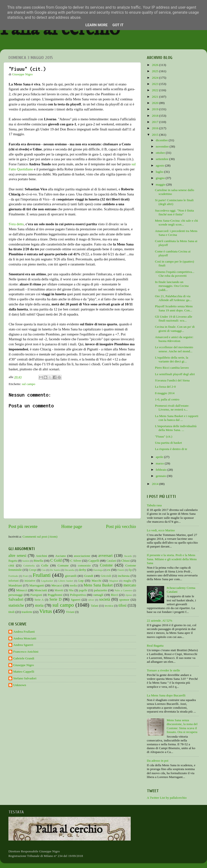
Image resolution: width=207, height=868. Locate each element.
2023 (155, 84)
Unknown (20, 685)
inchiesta (124, 576)
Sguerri (76, 600)
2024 (155, 78)
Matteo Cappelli (24, 672)
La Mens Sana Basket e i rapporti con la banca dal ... (177, 418)
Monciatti (41, 590)
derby (82, 570)
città (11, 565)
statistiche (16, 605)
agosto (160, 165)
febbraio (162, 470)
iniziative (30, 581)
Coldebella (29, 566)
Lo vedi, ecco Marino (161, 530)
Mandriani (15, 585)
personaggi (16, 595)
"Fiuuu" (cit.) (164, 436)
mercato (130, 585)
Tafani (94, 606)
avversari (105, 556)
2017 (155, 122)
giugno (161, 178)
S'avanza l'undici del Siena (172, 380)
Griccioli (106, 576)
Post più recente (23, 526)
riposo (129, 595)
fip (130, 570)
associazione (82, 556)
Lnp (81, 581)
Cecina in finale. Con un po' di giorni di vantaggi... (175, 329)
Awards (128, 556)
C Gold (56, 560)
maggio (161, 184)
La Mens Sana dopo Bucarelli (166, 695)
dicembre (162, 140)
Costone (106, 565)
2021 (155, 97)
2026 (155, 65)
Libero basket (66, 581)
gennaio (161, 476)
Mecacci (57, 585)
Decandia (69, 570)
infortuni (14, 581)
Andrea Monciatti (25, 638)
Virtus (46, 611)
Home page (72, 526)
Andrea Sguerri (23, 645)
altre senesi (17, 556)
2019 (155, 109)
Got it (118, 25)
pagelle (83, 590)
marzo (160, 463)
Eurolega (98, 570)
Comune (63, 565)
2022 (155, 90)
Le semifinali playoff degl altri (175, 374)
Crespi (33, 570)
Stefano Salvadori (25, 678)
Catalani (111, 561)
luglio (160, 172)
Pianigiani (36, 595)
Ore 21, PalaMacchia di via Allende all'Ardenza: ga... (173, 298)
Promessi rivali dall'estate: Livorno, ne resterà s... (172, 408)
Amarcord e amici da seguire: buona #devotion (174, 339)
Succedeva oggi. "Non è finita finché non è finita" (175, 212)
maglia (127, 581)
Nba (71, 590)
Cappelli (94, 561)
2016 (155, 128)
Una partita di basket (168, 443)
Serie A (39, 600)
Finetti (121, 570)
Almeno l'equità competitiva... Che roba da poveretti (175, 274)
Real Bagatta (155, 646)
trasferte (27, 612)
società (105, 599)
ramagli (98, 595)
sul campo (29, 384)
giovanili (71, 576)
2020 (155, 103)
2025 (155, 71)
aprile (160, 457)
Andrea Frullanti (24, 632)
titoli (12, 612)
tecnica (109, 606)
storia (39, 605)
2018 (155, 116)
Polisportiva (78, 595)
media (73, 585)
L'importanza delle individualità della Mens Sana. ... (176, 428)
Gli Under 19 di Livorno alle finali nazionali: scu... (174, 318)
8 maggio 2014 (165, 393)
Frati (25, 576)
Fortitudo (13, 576)
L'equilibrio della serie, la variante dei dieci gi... (172, 359)
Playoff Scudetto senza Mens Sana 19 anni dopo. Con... (174, 308)
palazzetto (100, 590)
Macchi (96, 581)
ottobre (161, 153)
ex (109, 570)
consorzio (84, 565)
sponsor (124, 600)
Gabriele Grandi (24, 658)
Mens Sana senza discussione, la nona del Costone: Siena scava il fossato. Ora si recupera (182, 726)
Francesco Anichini (26, 652)
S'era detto (16, 224)
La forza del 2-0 (165, 387)
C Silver (76, 561)
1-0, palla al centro (167, 399)
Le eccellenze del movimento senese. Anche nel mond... (174, 349)
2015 (155, 135)
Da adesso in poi (158, 761)
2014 (155, 484)
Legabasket (47, 581)
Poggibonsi (55, 595)
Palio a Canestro (123, 590)
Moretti (59, 590)
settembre (162, 159)
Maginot (114, 581)
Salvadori (16, 599)
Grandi (89, 576)
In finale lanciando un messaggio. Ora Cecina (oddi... (172, 286)
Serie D (55, 599)
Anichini (42, 556)
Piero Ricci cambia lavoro (172, 368)
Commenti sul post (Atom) (40, 537)
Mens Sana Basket (98, 585)
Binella (38, 561)
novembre (163, 146)
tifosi (122, 605)
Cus (44, 570)
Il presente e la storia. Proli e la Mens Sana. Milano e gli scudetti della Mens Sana (172, 559)
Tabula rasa (154, 505)
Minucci (22, 590)
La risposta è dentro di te (171, 449)
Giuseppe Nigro (24, 665)
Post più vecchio (121, 526)
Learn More (97, 25)
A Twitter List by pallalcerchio (167, 798)
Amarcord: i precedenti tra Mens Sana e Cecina (176, 233)
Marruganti (37, 585)
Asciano (60, 556)
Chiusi (126, 561)
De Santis (55, 570)
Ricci (114, 595)
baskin (26, 561)
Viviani (70, 612)
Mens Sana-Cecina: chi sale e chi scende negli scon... (177, 222)
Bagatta (13, 561)
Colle (45, 565)
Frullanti (42, 575)
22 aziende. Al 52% (160, 620)
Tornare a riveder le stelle (163, 670)
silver (91, 600)
